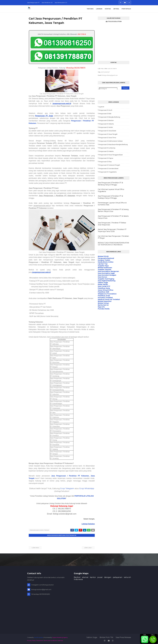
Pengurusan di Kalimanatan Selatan (111, 141)
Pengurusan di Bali (105, 114)
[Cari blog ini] (108, 89)
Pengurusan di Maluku (106, 151)
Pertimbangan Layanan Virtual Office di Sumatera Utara (112, 204)
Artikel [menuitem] (116, 9)
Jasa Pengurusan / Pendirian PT (66, 476)
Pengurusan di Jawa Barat (107, 131)
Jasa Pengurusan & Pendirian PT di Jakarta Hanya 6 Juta (113, 217)
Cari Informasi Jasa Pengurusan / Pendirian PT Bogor (113, 237)
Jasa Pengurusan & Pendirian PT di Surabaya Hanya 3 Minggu (110, 197)
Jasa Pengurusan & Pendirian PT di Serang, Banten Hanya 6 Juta (113, 210)
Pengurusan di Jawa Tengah (39, 530)
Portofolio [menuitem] (126, 9)
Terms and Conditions (50, 640)
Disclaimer (40, 640)
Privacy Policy (31, 640)
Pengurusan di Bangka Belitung (109, 117)
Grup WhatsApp (87, 488)
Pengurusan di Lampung (107, 148)
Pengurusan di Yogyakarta (108, 172)
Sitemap (60, 640)
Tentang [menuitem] (90, 9)
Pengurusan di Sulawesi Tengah (109, 165)
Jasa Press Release (123, 637)
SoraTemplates (39, 637)
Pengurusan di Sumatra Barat (108, 168)
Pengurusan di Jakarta (106, 124)
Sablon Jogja (92, 637)
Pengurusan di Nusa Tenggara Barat (111, 155)
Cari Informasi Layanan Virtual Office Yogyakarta (111, 190)
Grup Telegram (67, 488)
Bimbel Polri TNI (106, 637)
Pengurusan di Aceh (105, 110)
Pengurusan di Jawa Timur (107, 138)
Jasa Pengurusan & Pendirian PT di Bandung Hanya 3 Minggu (110, 184)
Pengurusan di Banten (106, 120)
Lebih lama (88, 547)
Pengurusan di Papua (106, 158)
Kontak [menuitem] (108, 9)
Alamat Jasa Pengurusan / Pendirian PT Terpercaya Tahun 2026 (112, 230)
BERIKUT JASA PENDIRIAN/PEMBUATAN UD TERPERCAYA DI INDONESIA (113, 244)
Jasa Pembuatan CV (61, 3)
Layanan (101, 107)
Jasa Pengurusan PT (33, 3)
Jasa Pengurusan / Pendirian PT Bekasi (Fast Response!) (112, 224)
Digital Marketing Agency (60, 637)
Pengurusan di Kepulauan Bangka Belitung (113, 144)
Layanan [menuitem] (99, 9)
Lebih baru (36, 547)
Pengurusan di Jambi (106, 127)
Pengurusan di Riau (105, 162)
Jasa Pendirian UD (47, 3)
